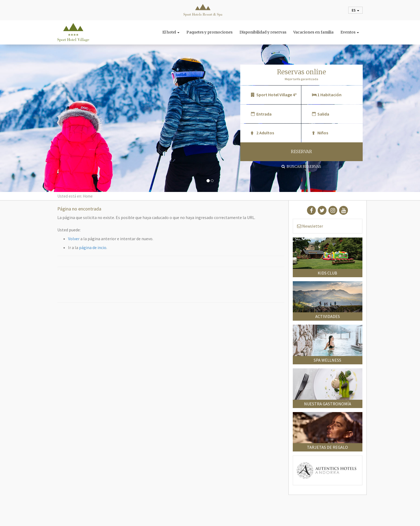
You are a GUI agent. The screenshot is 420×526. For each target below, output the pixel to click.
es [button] (355, 10)
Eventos (350, 32)
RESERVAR (301, 152)
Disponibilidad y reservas (263, 32)
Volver (74, 239)
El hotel (171, 32)
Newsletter (310, 226)
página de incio (93, 247)
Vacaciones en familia (313, 32)
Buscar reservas (301, 166)
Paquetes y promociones (209, 32)
